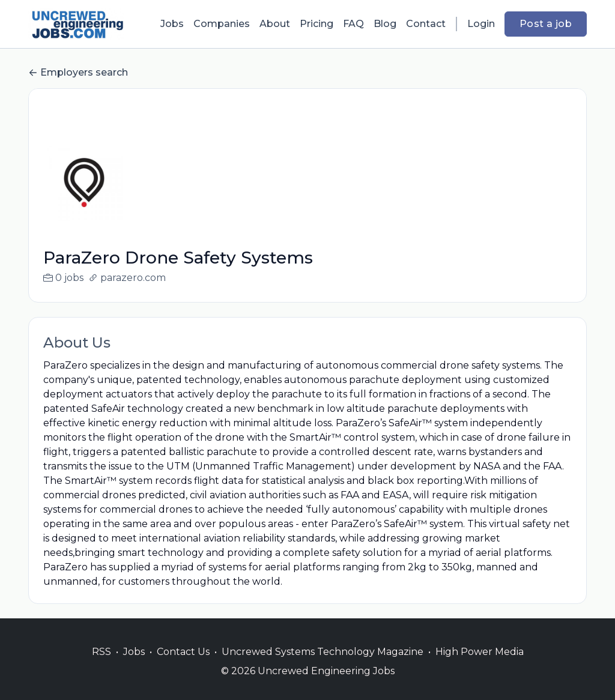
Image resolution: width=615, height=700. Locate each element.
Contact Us (183, 666)
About (275, 24)
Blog (385, 24)
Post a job (546, 24)
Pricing (317, 24)
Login (481, 24)
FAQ (353, 24)
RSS (101, 666)
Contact (426, 24)
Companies (222, 24)
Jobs (172, 24)
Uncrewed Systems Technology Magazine (323, 666)
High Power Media (480, 666)
